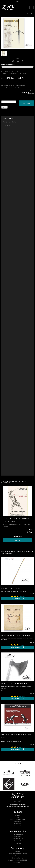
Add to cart (26, 103)
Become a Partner (17, 858)
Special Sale (18, 826)
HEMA (17, 815)
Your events (18, 843)
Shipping (17, 851)
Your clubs (18, 836)
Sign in (5, 14)
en (19, 2)
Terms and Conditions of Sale (18, 854)
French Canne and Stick (17, 819)
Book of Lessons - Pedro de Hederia (16, 635)
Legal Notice (18, 862)
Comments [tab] (7, 125)
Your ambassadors (17, 839)
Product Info (17, 536)
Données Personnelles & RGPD (17, 860)
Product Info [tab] (8, 119)
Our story (18, 856)
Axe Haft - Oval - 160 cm (11, 588)
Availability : (5, 88)
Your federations (18, 834)
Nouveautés (17, 821)
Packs (18, 817)
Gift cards (17, 824)
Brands (17, 764)
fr (16, 2)
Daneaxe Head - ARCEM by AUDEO (14, 684)
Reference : (5, 85)
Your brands (17, 841)
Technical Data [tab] (9, 122)
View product (18, 599)
